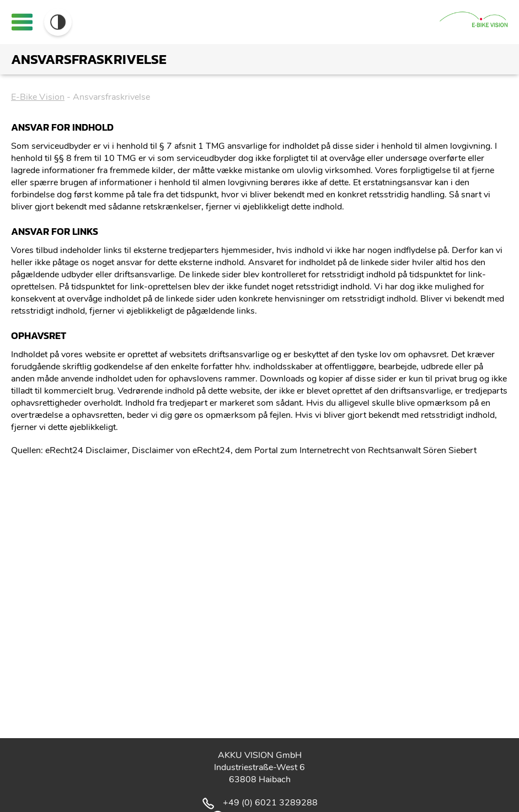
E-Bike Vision (38, 97)
